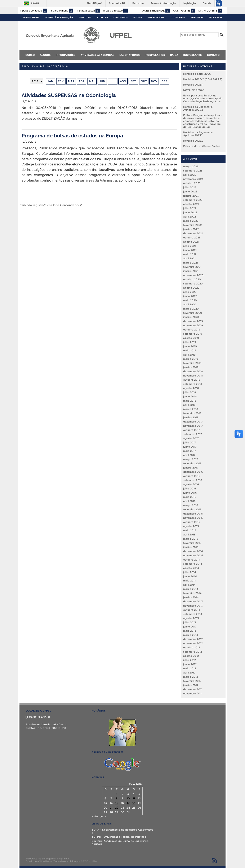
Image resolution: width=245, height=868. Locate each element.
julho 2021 (190, 246)
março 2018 (191, 409)
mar (71, 81)
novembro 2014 (193, 555)
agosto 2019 (191, 338)
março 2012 (191, 677)
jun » (103, 816)
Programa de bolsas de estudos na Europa (72, 135)
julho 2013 (190, 622)
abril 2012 (189, 673)
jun (102, 81)
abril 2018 (189, 405)
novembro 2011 (193, 693)
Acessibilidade (156, 11)
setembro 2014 (193, 564)
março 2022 (191, 221)
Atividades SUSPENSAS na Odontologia (69, 95)
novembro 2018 (193, 376)
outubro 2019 (192, 330)
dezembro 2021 (193, 233)
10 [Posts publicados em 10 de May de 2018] (128, 798)
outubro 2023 (192, 183)
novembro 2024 (193, 179)
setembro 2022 (193, 200)
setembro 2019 (193, 334)
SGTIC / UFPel (89, 861)
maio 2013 (190, 631)
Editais (138, 17)
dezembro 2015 (193, 514)
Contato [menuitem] (213, 55)
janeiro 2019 (191, 367)
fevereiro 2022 (192, 225)
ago (123, 81)
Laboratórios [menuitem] (130, 55)
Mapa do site (210, 11)
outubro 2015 (192, 522)
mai (92, 81)
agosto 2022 (191, 204)
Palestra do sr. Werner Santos (202, 146)
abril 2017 (189, 455)
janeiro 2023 (191, 196)
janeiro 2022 (191, 229)
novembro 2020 (193, 275)
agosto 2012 (191, 656)
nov (154, 81)
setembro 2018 (193, 384)
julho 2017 (190, 442)
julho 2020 (190, 292)
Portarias (197, 17)
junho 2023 (190, 191)
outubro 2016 (192, 476)
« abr (95, 816)
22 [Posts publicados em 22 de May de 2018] (117, 808)
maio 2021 (190, 254)
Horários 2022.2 (193, 141)
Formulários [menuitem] (155, 55)
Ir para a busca (88, 11)
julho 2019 (190, 342)
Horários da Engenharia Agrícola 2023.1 (198, 134)
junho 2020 (190, 296)
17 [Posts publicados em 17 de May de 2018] (128, 803)
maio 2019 (190, 350)
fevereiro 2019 (192, 363)
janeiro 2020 (191, 317)
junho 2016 (190, 493)
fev (61, 81)
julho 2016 (190, 488)
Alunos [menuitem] (45, 55)
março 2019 (191, 359)
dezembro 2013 (193, 601)
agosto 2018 (191, 388)
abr (81, 81)
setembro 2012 (193, 652)
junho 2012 (190, 664)
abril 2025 (190, 175)
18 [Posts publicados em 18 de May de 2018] (134, 803)
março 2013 (191, 635)
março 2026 (191, 166)
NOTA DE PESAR (194, 90)
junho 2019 (190, 346)
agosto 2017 (191, 438)
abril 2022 (190, 217)
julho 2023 (190, 187)
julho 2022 (190, 208)
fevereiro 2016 (192, 509)
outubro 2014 (192, 560)
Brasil (35, 3)
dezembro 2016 (193, 472)
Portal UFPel (31, 17)
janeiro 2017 (191, 468)
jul (113, 81)
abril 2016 (189, 501)
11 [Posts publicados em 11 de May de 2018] (134, 798)
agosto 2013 (191, 618)
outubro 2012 (192, 647)
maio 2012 (190, 668)
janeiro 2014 (191, 597)
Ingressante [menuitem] (193, 55)
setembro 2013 (193, 614)
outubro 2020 (192, 279)
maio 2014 (190, 581)
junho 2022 (190, 212)
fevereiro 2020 (193, 313)
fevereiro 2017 (192, 463)
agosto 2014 (191, 568)
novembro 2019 (193, 325)
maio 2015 (190, 530)
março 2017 (191, 459)
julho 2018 (190, 392)
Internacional (157, 17)
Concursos (121, 17)
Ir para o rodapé (115, 11)
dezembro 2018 (193, 371)
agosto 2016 (191, 484)
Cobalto (103, 17)
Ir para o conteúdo (33, 11)
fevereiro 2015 (192, 543)
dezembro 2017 (193, 422)
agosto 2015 (191, 526)
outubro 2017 (192, 430)
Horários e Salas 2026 (197, 74)
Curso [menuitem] (30, 55)
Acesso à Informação (59, 17)
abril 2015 (189, 534)
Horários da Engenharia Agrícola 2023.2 (198, 108)
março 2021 (191, 263)
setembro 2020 (193, 284)
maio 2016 (190, 497)
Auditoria (85, 17)
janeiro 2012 (191, 685)
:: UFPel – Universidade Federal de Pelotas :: (119, 837)
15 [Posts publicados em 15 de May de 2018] (117, 803)
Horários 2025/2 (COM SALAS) (203, 79)
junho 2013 (190, 627)
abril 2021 (189, 258)
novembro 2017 (193, 426)
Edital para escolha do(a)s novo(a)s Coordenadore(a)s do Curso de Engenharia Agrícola (203, 98)
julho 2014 (190, 572)
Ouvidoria (178, 17)
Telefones (216, 17)
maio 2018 (190, 401)
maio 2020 (190, 300)
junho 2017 (190, 447)
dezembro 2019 (193, 321)
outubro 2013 (192, 610)
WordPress (46, 861)
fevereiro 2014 (192, 593)
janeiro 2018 (191, 417)
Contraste (184, 11)
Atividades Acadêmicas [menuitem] (97, 55)
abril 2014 (189, 585)
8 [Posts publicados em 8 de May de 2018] (117, 798)
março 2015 (191, 539)
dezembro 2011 (193, 689)
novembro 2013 (193, 606)
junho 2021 (190, 250)
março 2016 (191, 505)
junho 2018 (190, 396)
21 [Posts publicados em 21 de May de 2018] (111, 808)
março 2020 (191, 309)
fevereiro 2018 (192, 413)
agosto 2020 (191, 288)
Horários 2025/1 (193, 85)
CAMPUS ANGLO (38, 717)
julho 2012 (190, 660)
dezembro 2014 (193, 551)
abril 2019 (189, 355)
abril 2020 (190, 304)
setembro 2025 (193, 171)
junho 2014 (190, 576)
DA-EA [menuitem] (174, 55)
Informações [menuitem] (66, 55)
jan (50, 81)
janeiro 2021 (191, 271)
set (133, 81)
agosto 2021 (191, 242)
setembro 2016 (193, 480)
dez (164, 81)
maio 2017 (190, 451)
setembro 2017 (193, 434)
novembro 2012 (193, 643)
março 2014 (191, 589)
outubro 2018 (192, 380)
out (144, 81)
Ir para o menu (62, 11)
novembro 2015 (193, 518)
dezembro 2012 (193, 639)
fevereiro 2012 (192, 681)
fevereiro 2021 (192, 267)
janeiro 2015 (191, 547)
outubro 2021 (192, 237)
